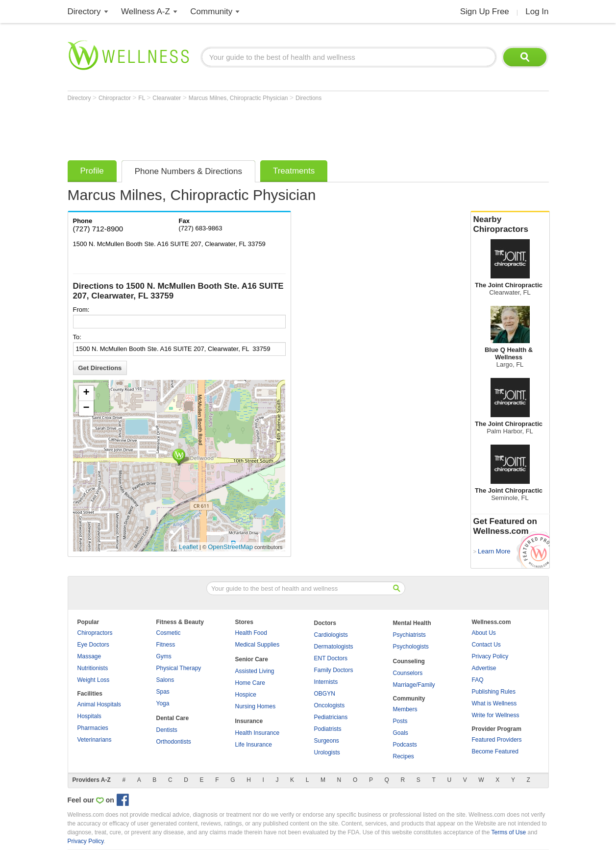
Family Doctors (334, 670)
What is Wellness (494, 703)
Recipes (404, 756)
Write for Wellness (496, 715)
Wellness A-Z (146, 12)
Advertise (484, 668)
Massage (89, 656)
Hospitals (89, 716)
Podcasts (405, 745)
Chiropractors (95, 633)
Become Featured (495, 751)
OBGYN (325, 694)
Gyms (164, 656)
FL (142, 98)
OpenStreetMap (230, 547)
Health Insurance (258, 733)
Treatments (294, 171)
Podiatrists (328, 729)
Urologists (327, 752)
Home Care (250, 683)
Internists (326, 682)
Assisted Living (255, 671)
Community (211, 12)
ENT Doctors (331, 658)
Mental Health (412, 623)
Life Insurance (254, 745)
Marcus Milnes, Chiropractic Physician (239, 98)
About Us (484, 633)
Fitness (166, 645)
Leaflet (188, 547)
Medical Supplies (258, 645)
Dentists (167, 730)
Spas (163, 692)
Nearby (510, 225)
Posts (400, 721)
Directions (308, 98)
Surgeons (327, 741)
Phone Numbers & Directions (188, 171)
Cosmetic (169, 633)
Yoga (163, 703)
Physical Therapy (179, 668)
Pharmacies (93, 728)
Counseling (409, 661)
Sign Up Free (485, 12)
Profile (92, 171)
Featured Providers (497, 740)
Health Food (251, 633)
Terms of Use (508, 832)
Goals (401, 733)
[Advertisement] (246, 128)
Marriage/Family (414, 685)
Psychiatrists (409, 635)
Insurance (249, 721)
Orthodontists (174, 742)
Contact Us (486, 645)
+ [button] (86, 393)
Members (405, 709)
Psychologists (411, 647)
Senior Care (252, 659)
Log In (537, 12)
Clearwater (167, 98)
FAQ (478, 680)
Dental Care (173, 718)
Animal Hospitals (99, 704)
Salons (165, 680)
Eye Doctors (93, 645)
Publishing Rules (494, 692)
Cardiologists (331, 635)
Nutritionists (93, 668)
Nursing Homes (256, 706)
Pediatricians (331, 717)
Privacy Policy (490, 656)
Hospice (246, 695)
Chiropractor (115, 98)
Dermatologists (334, 647)
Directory (84, 12)
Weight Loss (94, 680)
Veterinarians (95, 740)
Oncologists (330, 705)
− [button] (86, 408)
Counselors (408, 673)
